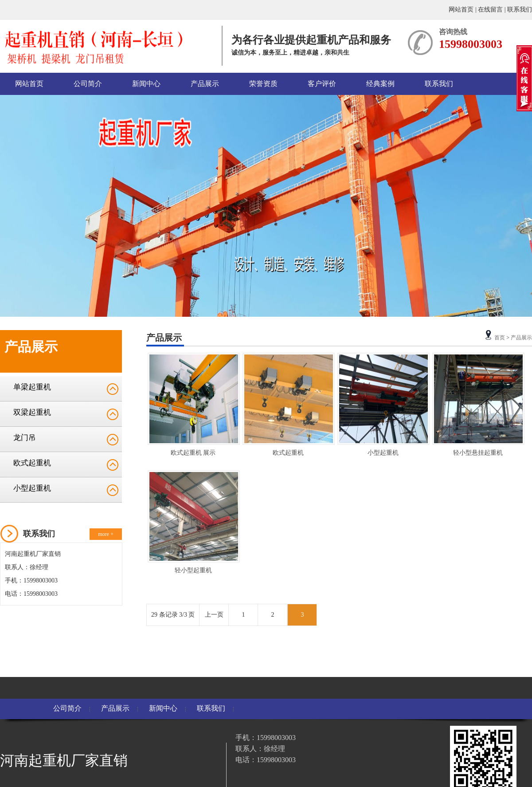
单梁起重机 (32, 387)
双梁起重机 (32, 412)
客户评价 (322, 84)
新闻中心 (146, 84)
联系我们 (520, 10)
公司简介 (88, 84)
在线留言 (490, 10)
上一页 (214, 615)
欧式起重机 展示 (193, 453)
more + (106, 534)
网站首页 (462, 10)
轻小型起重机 (193, 570)
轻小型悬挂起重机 (478, 453)
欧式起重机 (32, 463)
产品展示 (205, 84)
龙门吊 (25, 438)
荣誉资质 (263, 84)
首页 (500, 338)
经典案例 (380, 84)
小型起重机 (32, 488)
